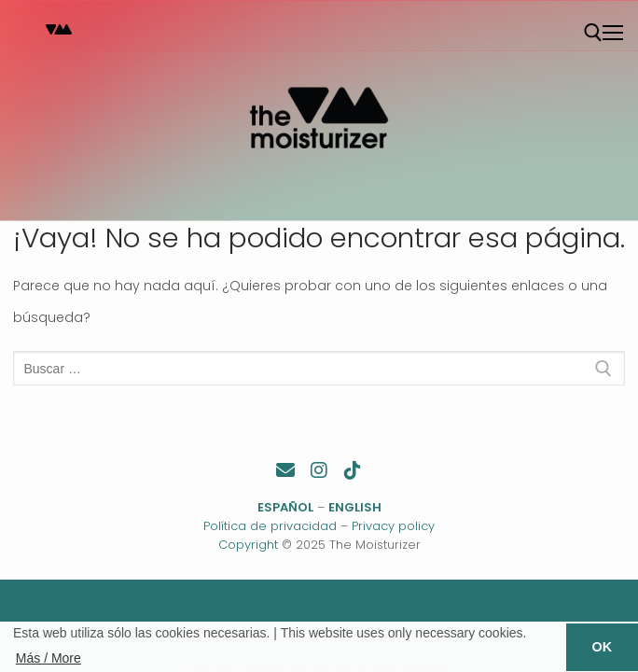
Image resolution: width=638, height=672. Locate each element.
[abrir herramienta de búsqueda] (593, 33)
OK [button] (603, 647)
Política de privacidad (270, 526)
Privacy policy (393, 526)
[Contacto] (285, 470)
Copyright (248, 545)
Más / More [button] (49, 658)
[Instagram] (319, 470)
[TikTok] (353, 470)
